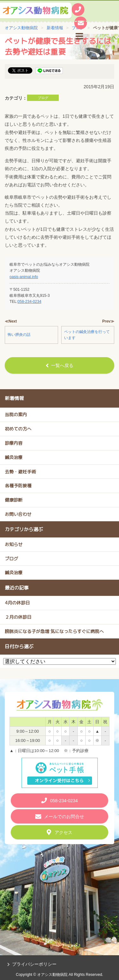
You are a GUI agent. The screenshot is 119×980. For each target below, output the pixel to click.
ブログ (43, 98)
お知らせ (14, 544)
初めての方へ (18, 429)
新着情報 (14, 398)
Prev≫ (108, 321)
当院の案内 (16, 414)
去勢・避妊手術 (20, 472)
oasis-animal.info (24, 277)
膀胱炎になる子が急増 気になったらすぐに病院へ (54, 631)
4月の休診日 (17, 603)
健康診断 (14, 500)
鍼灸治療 (14, 457)
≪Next (11, 321)
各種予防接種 (18, 486)
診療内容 (14, 443)
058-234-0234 (29, 302)
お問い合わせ (18, 514)
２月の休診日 (18, 617)
